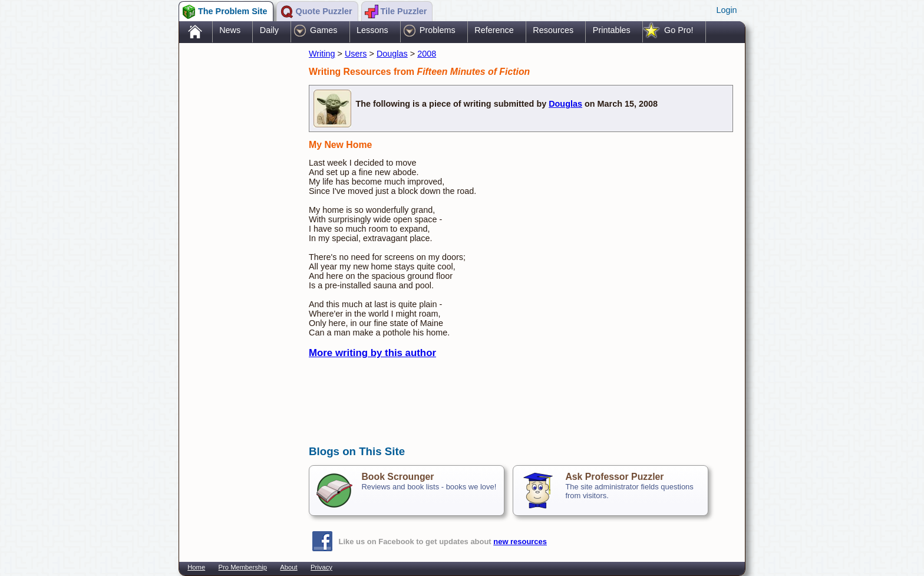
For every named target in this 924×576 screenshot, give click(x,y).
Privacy (321, 567)
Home (196, 567)
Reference (494, 30)
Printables (612, 30)
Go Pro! (679, 30)
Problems (438, 30)
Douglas (392, 54)
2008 (427, 54)
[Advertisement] (238, 232)
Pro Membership (243, 567)
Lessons (372, 30)
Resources (553, 30)
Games (324, 30)
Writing (322, 54)
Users (356, 54)
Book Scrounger (397, 477)
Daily (269, 30)
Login (726, 10)
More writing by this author (372, 353)
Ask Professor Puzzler (614, 477)
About (288, 567)
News (230, 30)
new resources (520, 542)
